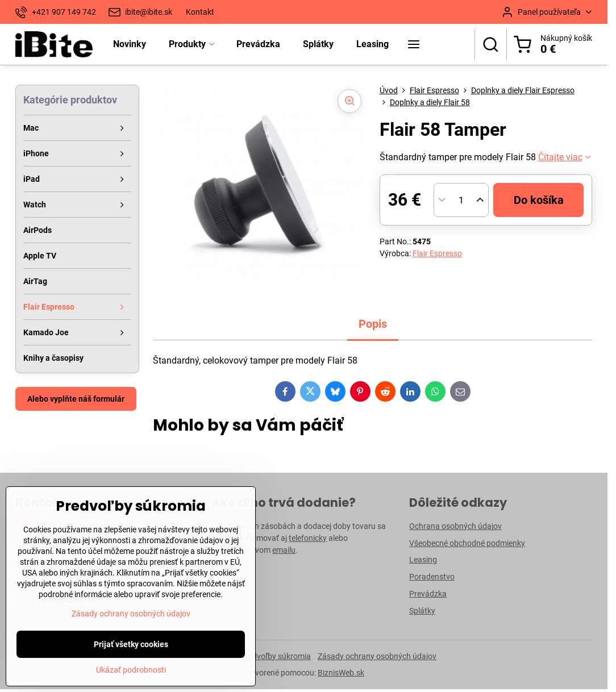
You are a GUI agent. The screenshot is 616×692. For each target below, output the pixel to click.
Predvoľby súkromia (276, 656)
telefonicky (308, 538)
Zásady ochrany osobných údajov (377, 656)
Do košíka (539, 200)
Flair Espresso (437, 253)
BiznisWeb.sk (341, 673)
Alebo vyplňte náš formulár (76, 399)
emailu (284, 550)
